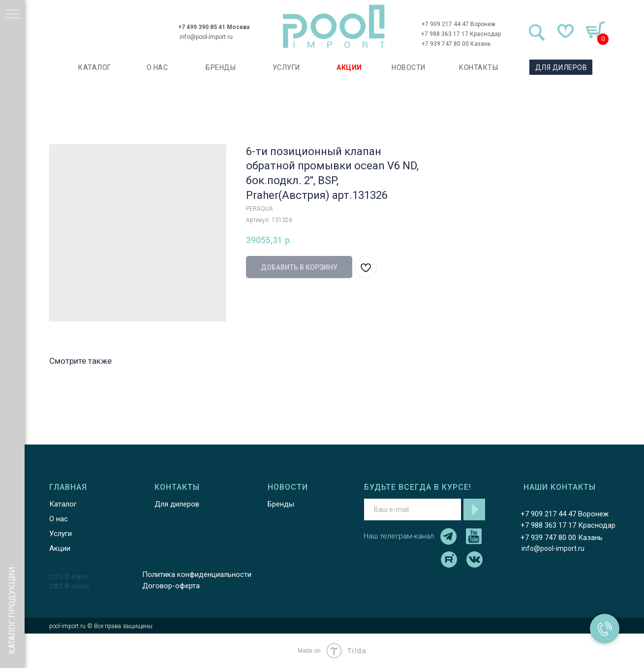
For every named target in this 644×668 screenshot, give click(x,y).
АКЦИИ (349, 67)
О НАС (157, 67)
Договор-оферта (171, 586)
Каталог (63, 504)
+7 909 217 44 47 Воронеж (459, 24)
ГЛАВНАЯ (68, 487)
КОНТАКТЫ (478, 67)
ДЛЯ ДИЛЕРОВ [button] (561, 67)
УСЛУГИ (286, 67)
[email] (413, 509)
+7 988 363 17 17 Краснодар (461, 34)
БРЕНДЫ (221, 67)
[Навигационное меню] (12, 15)
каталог (95, 67)
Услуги (61, 534)
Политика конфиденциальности (197, 574)
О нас (59, 519)
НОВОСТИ (409, 67)
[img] (334, 26)
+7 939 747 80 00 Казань (456, 44)
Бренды (281, 504)
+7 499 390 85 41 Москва (214, 27)
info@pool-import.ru (206, 37)
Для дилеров (177, 504)
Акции (60, 548)
